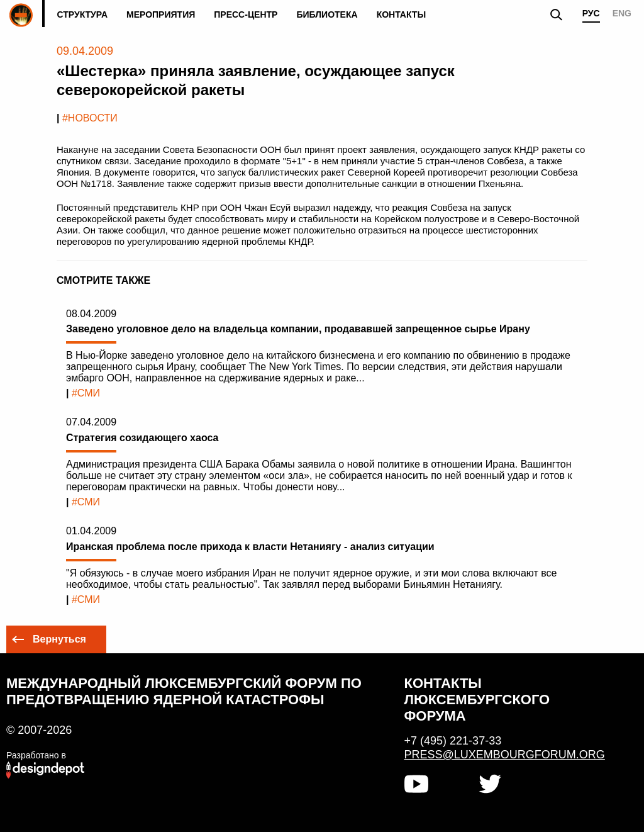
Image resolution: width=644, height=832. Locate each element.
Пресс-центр (246, 14)
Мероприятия (161, 14)
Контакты (401, 14)
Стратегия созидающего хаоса (142, 438)
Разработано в (36, 755)
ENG (622, 13)
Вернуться (59, 639)
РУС (591, 13)
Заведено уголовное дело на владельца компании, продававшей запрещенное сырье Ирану (298, 329)
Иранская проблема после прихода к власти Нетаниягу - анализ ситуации (250, 547)
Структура (82, 14)
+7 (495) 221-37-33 (453, 741)
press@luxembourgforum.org (499, 755)
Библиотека (327, 14)
